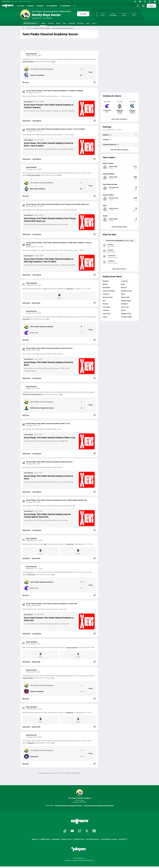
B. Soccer (21, 6)
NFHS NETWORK (25, 1)
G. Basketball (65, 6)
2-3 (53, 678)
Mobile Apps (45, 839)
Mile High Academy (34, 175)
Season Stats (36, 303)
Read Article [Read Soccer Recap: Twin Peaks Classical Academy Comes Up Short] (26, 378)
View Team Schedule (120, 119)
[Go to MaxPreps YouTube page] (72, 831)
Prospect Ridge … (127, 300)
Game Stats (26, 303)
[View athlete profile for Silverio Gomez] (120, 195)
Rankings (81, 23)
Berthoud (106, 281)
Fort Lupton (106, 307)
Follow (83, 14)
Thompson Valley (126, 317)
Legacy (105, 317)
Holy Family (107, 313)
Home (43, 23)
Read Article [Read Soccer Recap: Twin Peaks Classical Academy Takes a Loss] (26, 453)
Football (31, 6)
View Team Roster (120, 269)
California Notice (93, 839)
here (132, 241)
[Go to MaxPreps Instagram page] (79, 831)
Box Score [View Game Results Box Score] (26, 82)
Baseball (40, 6)
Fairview (106, 304)
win (45, 289)
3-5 (53, 743)
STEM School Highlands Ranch (32, 394)
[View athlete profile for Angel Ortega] (120, 163)
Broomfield (106, 287)
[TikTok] (135, 2)
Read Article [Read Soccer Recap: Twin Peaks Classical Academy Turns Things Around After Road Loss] (26, 234)
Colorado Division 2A (109, 144)
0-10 (54, 62)
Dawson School (108, 297)
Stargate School (126, 313)
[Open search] (138, 6)
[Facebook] (155, 2)
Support (123, 839)
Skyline (123, 310)
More (94, 23)
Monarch (124, 287)
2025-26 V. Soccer (31, 23)
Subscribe (56, 839)
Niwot (123, 294)
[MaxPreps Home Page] (23, 28)
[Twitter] (150, 2)
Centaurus (106, 294)
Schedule (51, 23)
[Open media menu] (143, 6)
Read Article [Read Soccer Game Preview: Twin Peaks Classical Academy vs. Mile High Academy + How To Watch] (26, 275)
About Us (35, 839)
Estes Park (70, 289)
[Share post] (95, 82)
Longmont (124, 281)
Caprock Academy (72, 647)
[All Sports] (75, 6)
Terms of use (79, 839)
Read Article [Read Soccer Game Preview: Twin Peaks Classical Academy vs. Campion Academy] (26, 121)
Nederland (70, 712)
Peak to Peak (125, 297)
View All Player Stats (120, 227)
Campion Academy (28, 62)
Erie (104, 300)
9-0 (53, 574)
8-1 (48, 319)
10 (81, 75)
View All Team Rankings (120, 150)
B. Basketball (52, 6)
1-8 (61, 394)
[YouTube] (140, 2)
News (88, 23)
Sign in (151, 6)
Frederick (106, 310)
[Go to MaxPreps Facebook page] (94, 831)
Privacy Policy (67, 839)
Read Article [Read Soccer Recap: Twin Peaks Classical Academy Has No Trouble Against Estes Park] (26, 530)
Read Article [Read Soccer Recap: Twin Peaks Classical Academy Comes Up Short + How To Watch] (26, 159)
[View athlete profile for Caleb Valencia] (120, 205)
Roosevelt (124, 304)
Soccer (29, 28)
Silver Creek (125, 307)
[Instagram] (145, 2)
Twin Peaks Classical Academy (42, 28)
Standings (72, 23)
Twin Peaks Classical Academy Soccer (63, 28)
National (106, 135)
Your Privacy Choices (109, 839)
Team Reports (28, 102)
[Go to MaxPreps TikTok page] (65, 831)
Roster (58, 23)
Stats (64, 23)
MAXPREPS (6, 1)
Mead (123, 284)
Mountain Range (126, 291)
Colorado (106, 140)
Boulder (105, 284)
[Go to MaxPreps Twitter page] (87, 831)
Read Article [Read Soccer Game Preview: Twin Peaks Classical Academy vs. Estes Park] (26, 633)
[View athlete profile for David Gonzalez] (120, 184)
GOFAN (14, 1)
